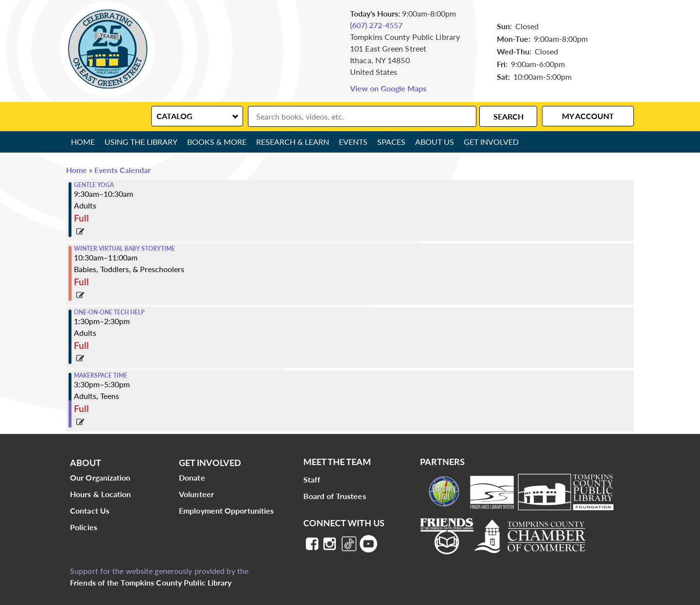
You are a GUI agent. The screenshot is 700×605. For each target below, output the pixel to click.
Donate (192, 477)
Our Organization (100, 477)
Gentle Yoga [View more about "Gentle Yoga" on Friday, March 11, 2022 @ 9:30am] (94, 185)
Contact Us (90, 510)
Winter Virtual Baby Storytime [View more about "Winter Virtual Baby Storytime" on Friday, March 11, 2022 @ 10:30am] (124, 249)
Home (83, 142)
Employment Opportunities (226, 510)
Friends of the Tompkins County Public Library (151, 582)
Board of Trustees (335, 496)
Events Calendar (122, 170)
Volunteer (196, 494)
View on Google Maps (388, 88)
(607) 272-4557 (376, 25)
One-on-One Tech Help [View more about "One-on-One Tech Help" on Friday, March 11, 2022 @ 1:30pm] (109, 312)
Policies (84, 527)
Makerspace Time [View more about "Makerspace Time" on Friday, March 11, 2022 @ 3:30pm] (101, 376)
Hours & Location (101, 494)
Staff (312, 479)
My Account (588, 116)
